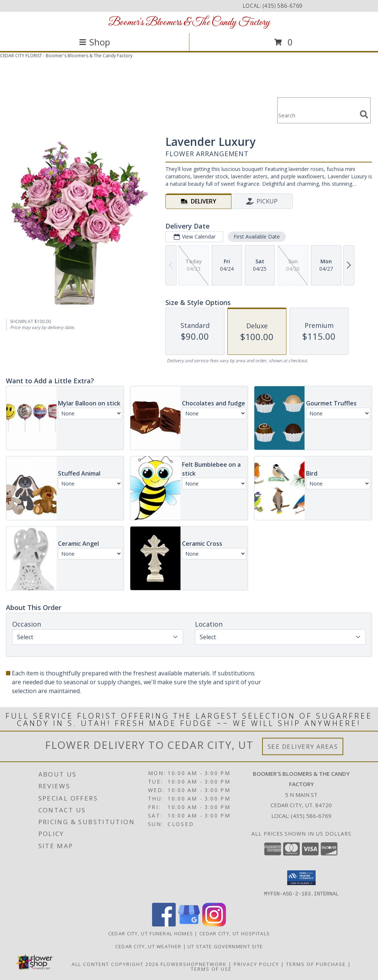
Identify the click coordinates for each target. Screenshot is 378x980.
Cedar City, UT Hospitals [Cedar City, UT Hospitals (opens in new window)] (235, 933)
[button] (301, 878)
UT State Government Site (225, 946)
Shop (94, 42)
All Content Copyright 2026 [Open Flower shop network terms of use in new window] (115, 964)
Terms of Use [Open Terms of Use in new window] (211, 969)
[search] (364, 114)
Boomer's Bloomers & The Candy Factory (189, 23)
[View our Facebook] (164, 924)
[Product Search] (317, 115)
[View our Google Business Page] (189, 924)
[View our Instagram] (214, 924)
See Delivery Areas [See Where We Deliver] (303, 746)
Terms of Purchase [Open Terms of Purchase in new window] (316, 964)
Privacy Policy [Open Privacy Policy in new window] (256, 964)
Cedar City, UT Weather (148, 946)
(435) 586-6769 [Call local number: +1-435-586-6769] (283, 6)
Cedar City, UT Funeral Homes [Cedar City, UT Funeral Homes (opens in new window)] (151, 933)
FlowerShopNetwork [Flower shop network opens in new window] (194, 964)
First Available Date (257, 237)
